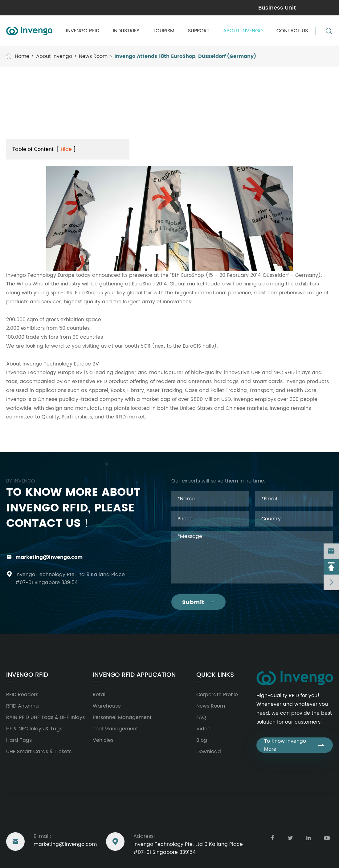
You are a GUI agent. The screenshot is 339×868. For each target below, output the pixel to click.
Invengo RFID (83, 31)
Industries (126, 31)
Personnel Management (122, 717)
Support (199, 31)
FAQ (201, 717)
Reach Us (21, 820)
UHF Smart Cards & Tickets (39, 752)
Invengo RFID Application (134, 675)
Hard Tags (19, 740)
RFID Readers (22, 695)
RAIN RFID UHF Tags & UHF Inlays (45, 717)
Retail (100, 695)
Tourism (164, 31)
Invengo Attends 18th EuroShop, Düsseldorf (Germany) (185, 56)
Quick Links (215, 675)
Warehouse (107, 706)
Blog (202, 740)
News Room (93, 56)
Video (203, 729)
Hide (66, 149)
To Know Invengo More (295, 745)
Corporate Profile (217, 695)
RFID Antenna (22, 706)
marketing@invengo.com (38, 8)
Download (209, 752)
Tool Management (115, 729)
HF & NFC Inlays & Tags (34, 729)
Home (22, 56)
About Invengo (243, 31)
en (327, 7)
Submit (198, 602)
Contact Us (292, 31)
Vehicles (103, 740)
